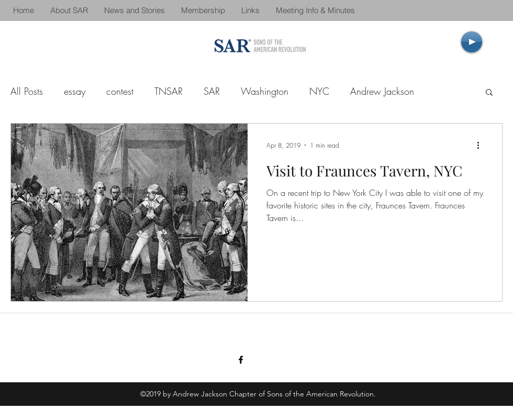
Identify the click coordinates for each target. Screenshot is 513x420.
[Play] (472, 42)
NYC (319, 91)
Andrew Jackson (382, 91)
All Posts (27, 91)
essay (75, 91)
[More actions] (482, 145)
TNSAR (169, 91)
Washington (265, 91)
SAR (212, 91)
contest (120, 91)
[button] (489, 93)
